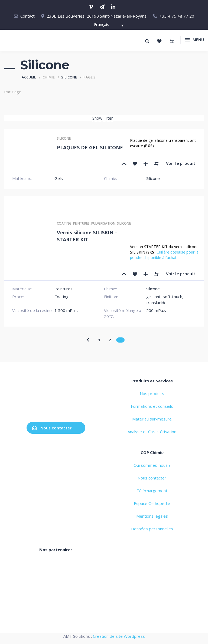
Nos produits (152, 393)
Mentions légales (152, 516)
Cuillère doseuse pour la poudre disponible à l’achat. (164, 255)
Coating (64, 223)
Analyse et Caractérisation (152, 432)
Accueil (29, 77)
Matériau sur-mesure (152, 419)
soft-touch (173, 297)
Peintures (81, 223)
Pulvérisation (103, 223)
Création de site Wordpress (119, 636)
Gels (59, 178)
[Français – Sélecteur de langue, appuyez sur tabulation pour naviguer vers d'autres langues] (106, 25)
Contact (27, 16)
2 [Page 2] (110, 340)
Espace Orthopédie (152, 503)
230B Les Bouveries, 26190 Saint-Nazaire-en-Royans (97, 16)
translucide (156, 303)
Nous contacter (52, 428)
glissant (153, 297)
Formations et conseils (152, 406)
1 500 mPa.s (66, 310)
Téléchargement (152, 491)
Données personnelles (152, 529)
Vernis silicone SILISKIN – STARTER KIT (87, 236)
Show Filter (103, 118)
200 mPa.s (156, 310)
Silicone (69, 77)
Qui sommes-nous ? (152, 465)
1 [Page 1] (99, 340)
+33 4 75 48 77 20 (177, 16)
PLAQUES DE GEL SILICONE (90, 147)
